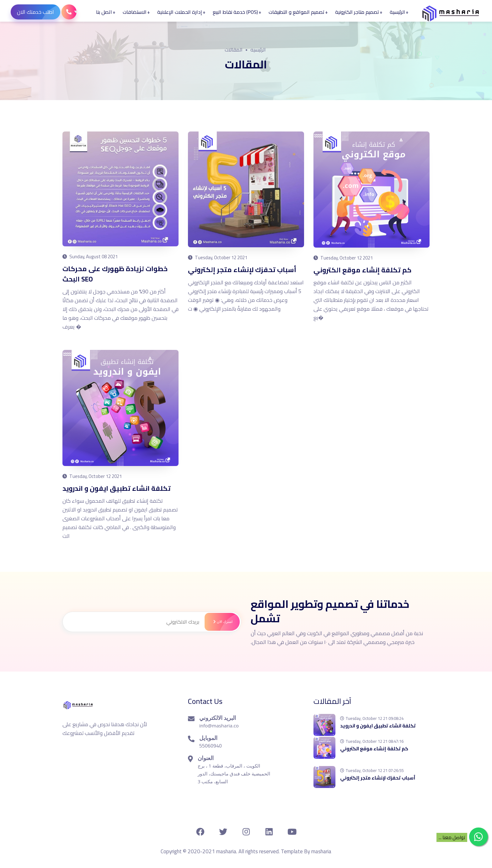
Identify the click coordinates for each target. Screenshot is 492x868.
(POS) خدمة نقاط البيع (236, 12)
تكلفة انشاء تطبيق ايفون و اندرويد (118, 488)
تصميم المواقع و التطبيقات (297, 12)
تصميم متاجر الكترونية (357, 12)
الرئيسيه (258, 50)
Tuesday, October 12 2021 (218, 257)
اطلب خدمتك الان (39, 12)
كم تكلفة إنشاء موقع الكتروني (364, 270)
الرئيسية (398, 12)
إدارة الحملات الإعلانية (180, 12)
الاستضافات (135, 12)
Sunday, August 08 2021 (90, 257)
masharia (321, 851)
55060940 (211, 745)
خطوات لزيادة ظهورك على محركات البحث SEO (116, 274)
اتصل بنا (104, 12)
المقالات (234, 50)
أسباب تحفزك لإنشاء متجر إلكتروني (243, 270)
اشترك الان (222, 622)
